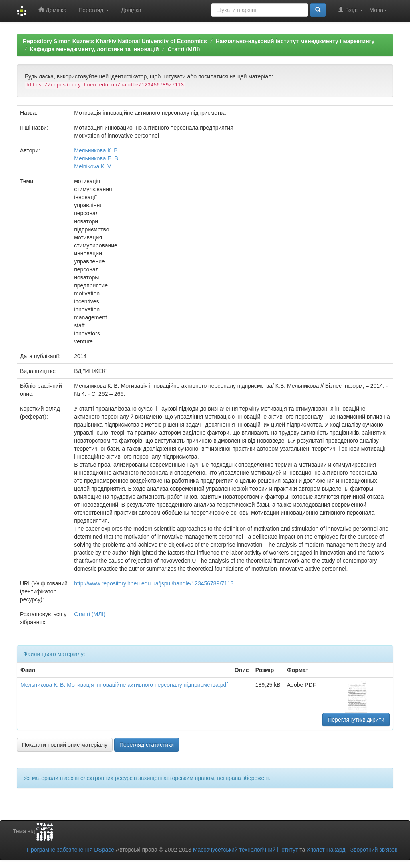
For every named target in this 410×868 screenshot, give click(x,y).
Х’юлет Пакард (326, 850)
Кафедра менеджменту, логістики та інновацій (94, 49)
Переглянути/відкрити (356, 720)
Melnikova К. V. (93, 166)
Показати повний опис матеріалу (65, 745)
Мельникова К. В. (96, 150)
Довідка (131, 10)
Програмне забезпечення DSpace (70, 850)
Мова (378, 10)
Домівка (52, 10)
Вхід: (351, 10)
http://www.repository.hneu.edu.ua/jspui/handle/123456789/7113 (154, 583)
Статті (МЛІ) (184, 49)
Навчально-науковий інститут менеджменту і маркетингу (295, 41)
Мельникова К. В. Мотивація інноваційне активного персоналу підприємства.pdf (124, 685)
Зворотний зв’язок (374, 850)
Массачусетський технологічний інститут (246, 850)
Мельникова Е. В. (97, 158)
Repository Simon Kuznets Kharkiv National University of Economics (115, 41)
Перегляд (94, 10)
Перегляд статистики (147, 745)
